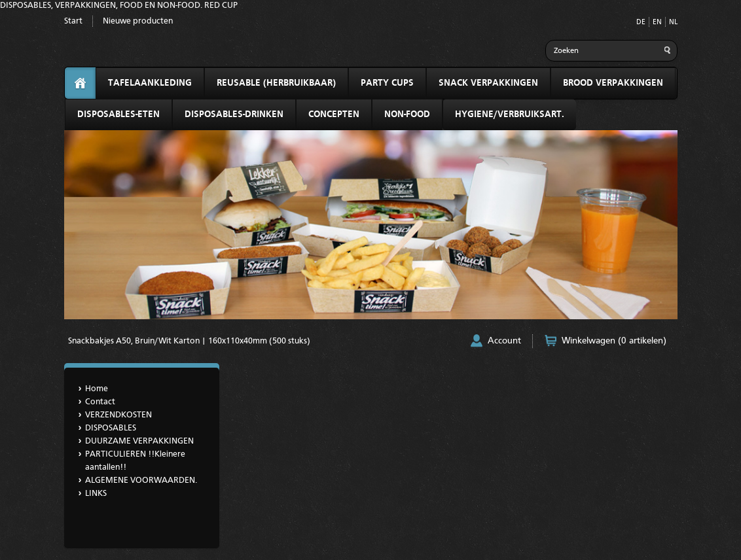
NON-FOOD (407, 114)
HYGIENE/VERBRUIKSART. (510, 114)
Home (97, 389)
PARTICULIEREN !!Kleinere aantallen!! (135, 461)
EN (657, 23)
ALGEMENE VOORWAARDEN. (141, 481)
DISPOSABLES (111, 428)
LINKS (96, 494)
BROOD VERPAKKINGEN (613, 83)
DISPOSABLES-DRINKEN (234, 114)
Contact (100, 402)
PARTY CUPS (387, 83)
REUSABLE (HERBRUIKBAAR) (276, 83)
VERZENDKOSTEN (118, 415)
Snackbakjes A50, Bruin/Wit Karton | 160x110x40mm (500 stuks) (189, 341)
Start (73, 21)
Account (504, 341)
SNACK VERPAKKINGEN (488, 83)
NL (673, 23)
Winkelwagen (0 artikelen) (614, 341)
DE (641, 23)
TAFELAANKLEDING (150, 83)
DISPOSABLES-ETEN (118, 114)
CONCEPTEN (334, 114)
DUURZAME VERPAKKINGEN (139, 441)
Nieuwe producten (138, 21)
